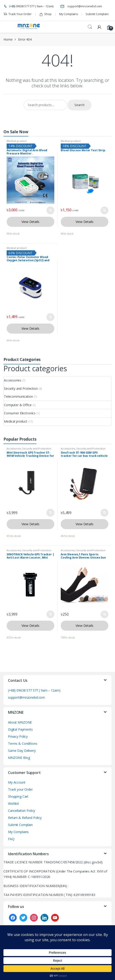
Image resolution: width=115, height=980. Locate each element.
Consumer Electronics (20, 413)
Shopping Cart (18, 796)
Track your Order (20, 789)
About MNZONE (20, 722)
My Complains (69, 14)
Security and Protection (21, 388)
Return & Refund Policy (25, 818)
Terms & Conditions (23, 743)
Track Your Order (18, 14)
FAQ (11, 839)
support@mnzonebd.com (81, 6)
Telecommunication (18, 396)
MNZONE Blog (19, 758)
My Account (17, 782)
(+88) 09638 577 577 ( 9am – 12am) (28, 6)
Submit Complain (97, 14)
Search (90, 27)
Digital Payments (20, 729)
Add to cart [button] (50, 210)
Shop (45, 14)
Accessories (12, 380)
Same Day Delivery (22, 751)
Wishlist (14, 804)
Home (8, 39)
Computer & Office (18, 405)
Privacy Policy (18, 736)
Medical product (17, 141)
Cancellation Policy (22, 811)
